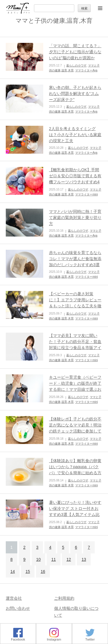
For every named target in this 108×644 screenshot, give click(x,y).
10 (39, 559)
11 (54, 559)
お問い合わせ (18, 608)
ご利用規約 (64, 598)
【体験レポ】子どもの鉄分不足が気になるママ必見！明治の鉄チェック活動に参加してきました (75, 428)
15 (28, 571)
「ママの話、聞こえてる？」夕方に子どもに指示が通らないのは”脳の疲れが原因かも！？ (75, 55)
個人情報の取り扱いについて (76, 612)
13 (84, 559)
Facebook (18, 638)
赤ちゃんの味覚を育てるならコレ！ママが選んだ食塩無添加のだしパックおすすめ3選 (75, 259)
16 (43, 571)
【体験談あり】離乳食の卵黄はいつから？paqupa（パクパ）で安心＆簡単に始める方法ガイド (75, 470)
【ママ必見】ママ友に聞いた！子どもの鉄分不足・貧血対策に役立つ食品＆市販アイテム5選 (75, 345)
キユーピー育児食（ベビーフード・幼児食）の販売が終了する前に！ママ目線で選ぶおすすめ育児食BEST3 (75, 386)
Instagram (54, 638)
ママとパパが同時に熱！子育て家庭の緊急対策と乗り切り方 (75, 218)
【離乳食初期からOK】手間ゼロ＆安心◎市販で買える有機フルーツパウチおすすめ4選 (75, 179)
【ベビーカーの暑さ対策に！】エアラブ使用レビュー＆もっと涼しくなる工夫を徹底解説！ (75, 303)
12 (69, 559)
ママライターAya (86, 70)
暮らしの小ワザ (76, 65)
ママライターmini (86, 194)
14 (13, 571)
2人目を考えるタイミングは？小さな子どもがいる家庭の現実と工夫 (75, 135)
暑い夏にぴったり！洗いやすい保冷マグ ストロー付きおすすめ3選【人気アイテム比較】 (75, 511)
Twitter (90, 638)
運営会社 (14, 598)
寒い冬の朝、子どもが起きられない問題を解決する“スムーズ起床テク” (75, 94)
